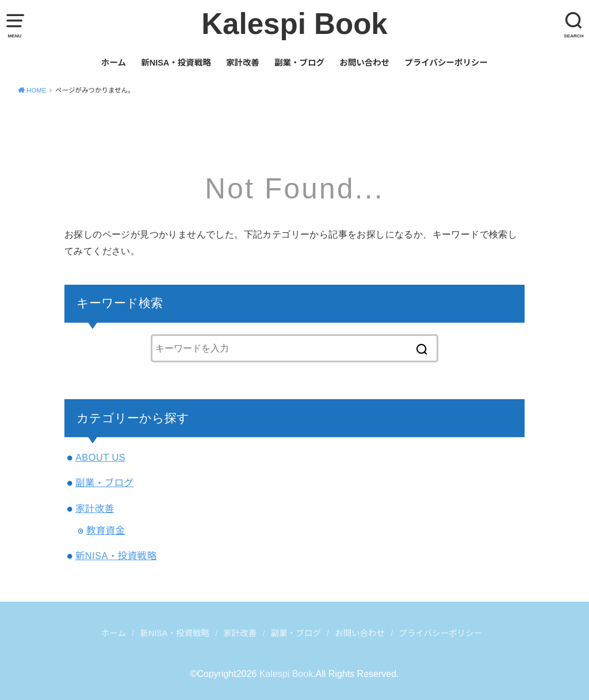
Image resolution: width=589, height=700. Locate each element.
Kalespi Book (294, 24)
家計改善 (243, 63)
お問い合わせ (364, 63)
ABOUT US (100, 457)
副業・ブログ (299, 63)
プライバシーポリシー (446, 63)
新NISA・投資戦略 (176, 63)
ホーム (114, 63)
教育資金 (106, 530)
